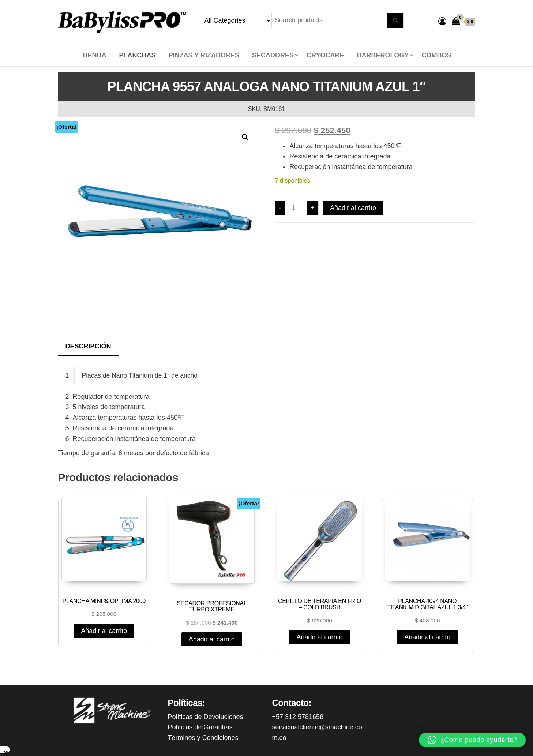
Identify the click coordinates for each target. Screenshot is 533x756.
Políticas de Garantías (200, 727)
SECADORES (273, 55)
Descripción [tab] (88, 346)
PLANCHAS (138, 55)
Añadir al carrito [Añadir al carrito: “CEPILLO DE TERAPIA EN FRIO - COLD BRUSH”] (319, 637)
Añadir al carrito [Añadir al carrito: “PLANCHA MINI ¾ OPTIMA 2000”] (104, 631)
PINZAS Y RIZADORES (204, 55)
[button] (245, 137)
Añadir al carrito (353, 208)
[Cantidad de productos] (296, 208)
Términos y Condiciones (203, 738)
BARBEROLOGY (383, 55)
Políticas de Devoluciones (206, 717)
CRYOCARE (325, 55)
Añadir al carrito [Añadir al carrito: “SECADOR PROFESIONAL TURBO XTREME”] (212, 639)
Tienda (94, 55)
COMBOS (436, 55)
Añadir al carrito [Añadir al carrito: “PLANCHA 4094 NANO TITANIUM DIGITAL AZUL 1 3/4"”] (427, 637)
